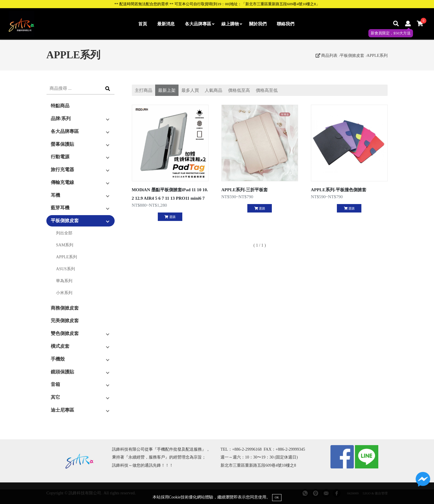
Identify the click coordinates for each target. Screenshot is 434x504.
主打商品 (143, 90)
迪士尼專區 (62, 410)
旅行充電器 (62, 170)
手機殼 (58, 359)
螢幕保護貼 (62, 144)
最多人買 (190, 90)
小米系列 (64, 293)
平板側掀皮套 (352, 55)
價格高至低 (267, 90)
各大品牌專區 (199, 24)
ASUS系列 (65, 269)
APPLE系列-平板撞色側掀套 (339, 190)
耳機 (55, 195)
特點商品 (60, 106)
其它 (55, 397)
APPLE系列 (377, 55)
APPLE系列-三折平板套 (245, 190)
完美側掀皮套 (65, 321)
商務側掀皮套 (65, 308)
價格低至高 (239, 90)
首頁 (143, 24)
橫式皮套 (60, 346)
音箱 (55, 384)
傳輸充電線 (62, 182)
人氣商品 (213, 90)
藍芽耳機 (60, 208)
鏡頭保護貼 (62, 372)
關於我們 (258, 24)
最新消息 (166, 24)
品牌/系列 (61, 118)
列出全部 (64, 233)
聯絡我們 (286, 24)
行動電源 (60, 157)
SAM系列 (65, 245)
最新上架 (167, 90)
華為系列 (64, 281)
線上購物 (232, 24)
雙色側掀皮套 (65, 333)
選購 (170, 217)
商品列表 (327, 55)
